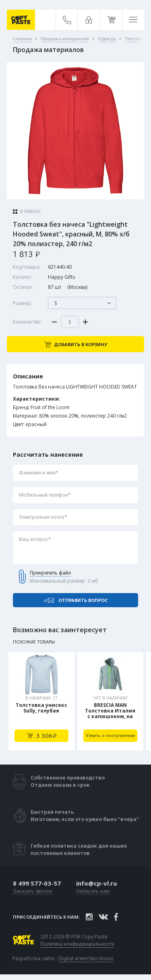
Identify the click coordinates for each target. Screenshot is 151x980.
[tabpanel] (41, 701)
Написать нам (93, 891)
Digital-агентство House (86, 958)
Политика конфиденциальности (77, 944)
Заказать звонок (33, 891)
